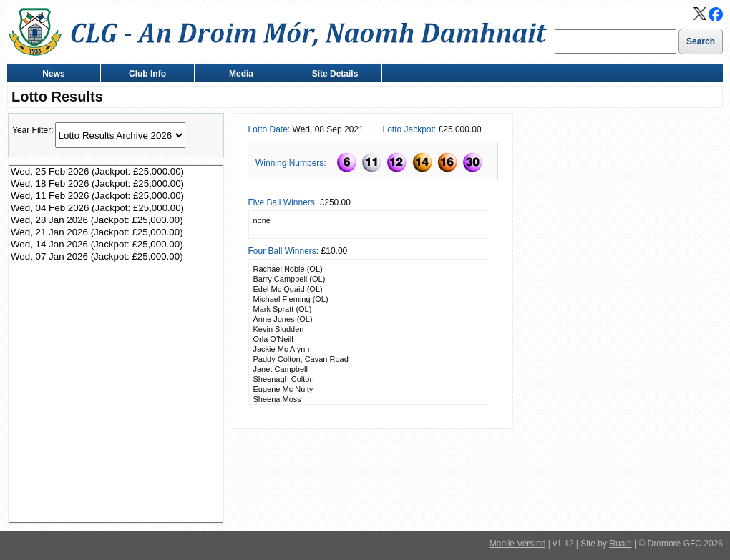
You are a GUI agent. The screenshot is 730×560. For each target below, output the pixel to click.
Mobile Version (518, 544)
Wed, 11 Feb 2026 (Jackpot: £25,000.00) (116, 196)
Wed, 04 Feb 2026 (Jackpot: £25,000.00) (116, 208)
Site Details (332, 75)
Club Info (144, 75)
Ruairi (620, 544)
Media (238, 75)
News (50, 75)
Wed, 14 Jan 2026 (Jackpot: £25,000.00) (116, 245)
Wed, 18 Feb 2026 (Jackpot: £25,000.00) (116, 184)
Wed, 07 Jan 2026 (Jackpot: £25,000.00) (116, 257)
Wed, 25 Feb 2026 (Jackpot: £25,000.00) (116, 172)
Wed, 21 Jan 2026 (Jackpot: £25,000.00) (116, 233)
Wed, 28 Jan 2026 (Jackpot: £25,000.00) (116, 221)
